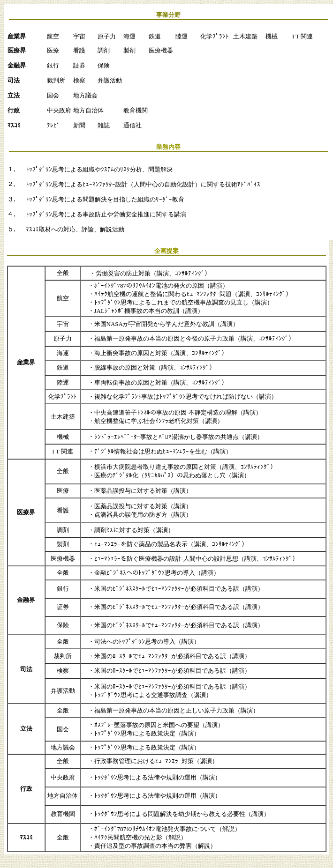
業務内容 (168, 147)
